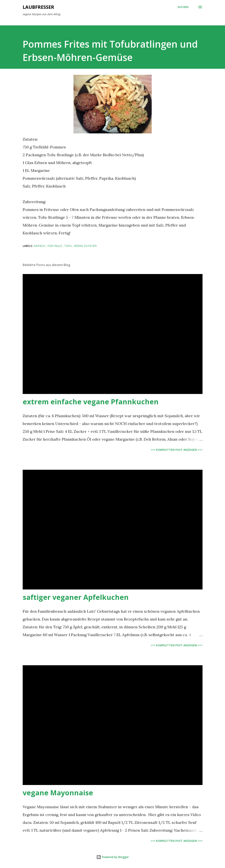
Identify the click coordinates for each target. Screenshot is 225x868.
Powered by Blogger (113, 857)
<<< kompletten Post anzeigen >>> (177, 450)
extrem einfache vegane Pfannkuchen (91, 402)
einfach (40, 246)
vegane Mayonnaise (58, 793)
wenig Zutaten (85, 246)
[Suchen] (183, 7)
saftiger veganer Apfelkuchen (76, 597)
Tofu (68, 246)
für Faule (55, 246)
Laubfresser (38, 7)
